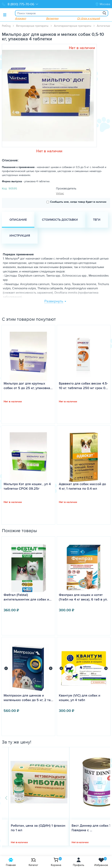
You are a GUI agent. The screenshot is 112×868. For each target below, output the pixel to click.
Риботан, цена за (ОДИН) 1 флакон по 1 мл (38, 828)
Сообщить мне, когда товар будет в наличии (76, 202)
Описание (18, 220)
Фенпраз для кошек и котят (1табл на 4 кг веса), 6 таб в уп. (83, 597)
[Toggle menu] (5, 15)
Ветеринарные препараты (32, 26)
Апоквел (21, 18)
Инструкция (20, 236)
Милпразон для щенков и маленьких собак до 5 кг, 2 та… (28, 698)
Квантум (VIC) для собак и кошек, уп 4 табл (80, 698)
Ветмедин (52, 18)
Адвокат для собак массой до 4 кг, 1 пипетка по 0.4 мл (82, 486)
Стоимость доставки (60, 220)
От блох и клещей (88, 18)
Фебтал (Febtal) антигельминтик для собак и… (28, 597)
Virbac (60, 193)
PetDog (6, 26)
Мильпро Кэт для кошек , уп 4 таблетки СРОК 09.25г (27, 486)
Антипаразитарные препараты (73, 26)
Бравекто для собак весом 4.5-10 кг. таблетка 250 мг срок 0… (83, 386)
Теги (97, 220)
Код (4, 188)
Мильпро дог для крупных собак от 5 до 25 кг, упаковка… (28, 386)
